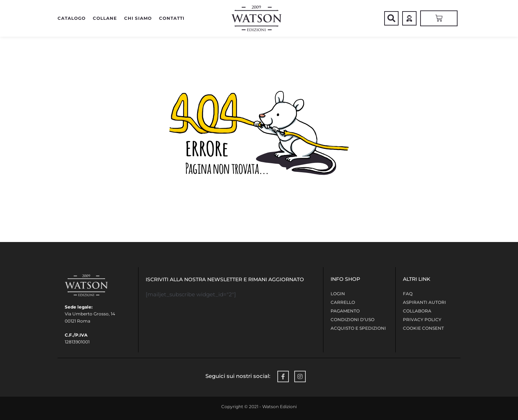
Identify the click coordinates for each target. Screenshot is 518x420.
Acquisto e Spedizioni (358, 328)
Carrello (343, 302)
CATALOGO (72, 18)
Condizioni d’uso (353, 319)
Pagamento (345, 311)
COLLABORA (417, 311)
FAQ (408, 294)
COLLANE (105, 18)
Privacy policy (422, 319)
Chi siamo (138, 18)
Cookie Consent (423, 328)
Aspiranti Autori (424, 302)
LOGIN (338, 294)
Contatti (172, 18)
